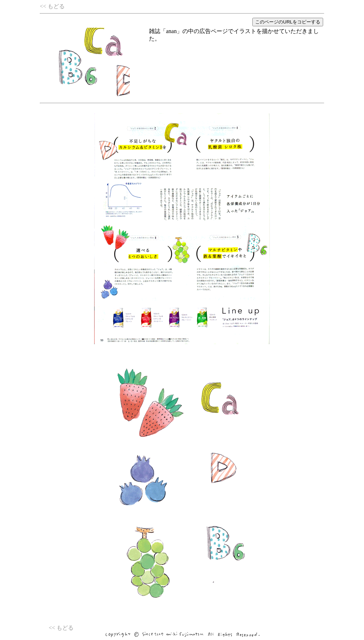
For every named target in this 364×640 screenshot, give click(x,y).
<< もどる (52, 6)
